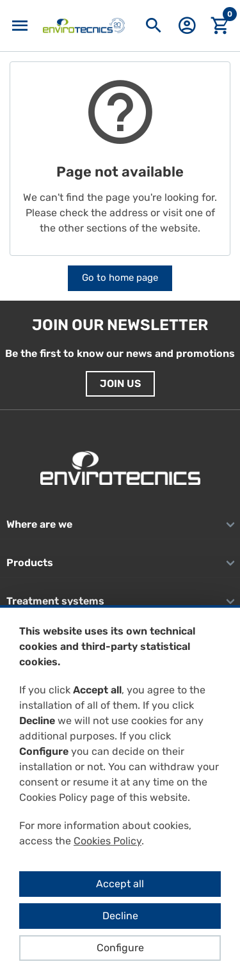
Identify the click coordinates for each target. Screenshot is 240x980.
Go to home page (120, 278)
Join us (120, 383)
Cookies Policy (108, 841)
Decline (120, 916)
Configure (120, 948)
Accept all (120, 884)
